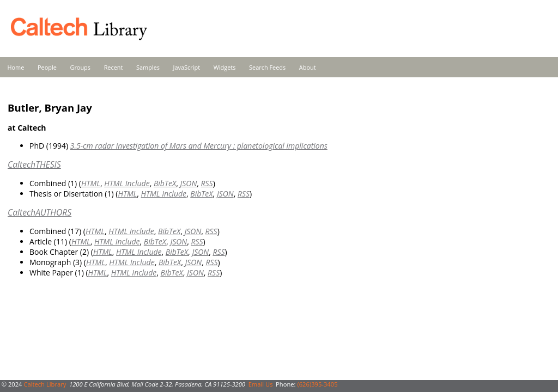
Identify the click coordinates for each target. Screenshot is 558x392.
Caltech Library (45, 384)
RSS (207, 183)
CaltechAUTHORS (40, 212)
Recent (114, 67)
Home (16, 67)
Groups (80, 67)
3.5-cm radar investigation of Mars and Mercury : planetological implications (199, 146)
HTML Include (127, 183)
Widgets (225, 67)
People (47, 67)
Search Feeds (267, 67)
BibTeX (165, 183)
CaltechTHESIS (34, 164)
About (308, 67)
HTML (91, 183)
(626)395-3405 (317, 384)
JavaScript (187, 67)
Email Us (261, 384)
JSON (188, 183)
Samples (148, 67)
